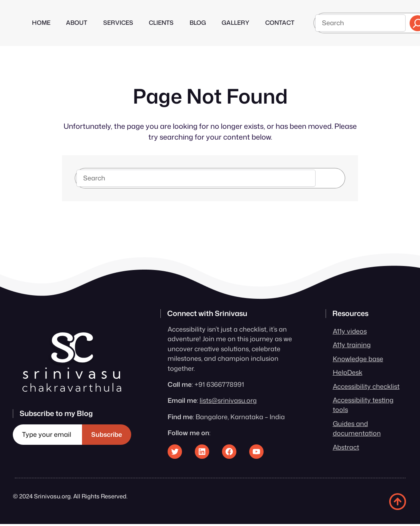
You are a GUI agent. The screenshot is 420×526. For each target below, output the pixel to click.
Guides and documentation (357, 428)
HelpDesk (348, 372)
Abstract (346, 447)
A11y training (352, 345)
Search (331, 178)
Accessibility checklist (366, 386)
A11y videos (350, 331)
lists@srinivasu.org (228, 400)
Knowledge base (358, 359)
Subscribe (107, 434)
